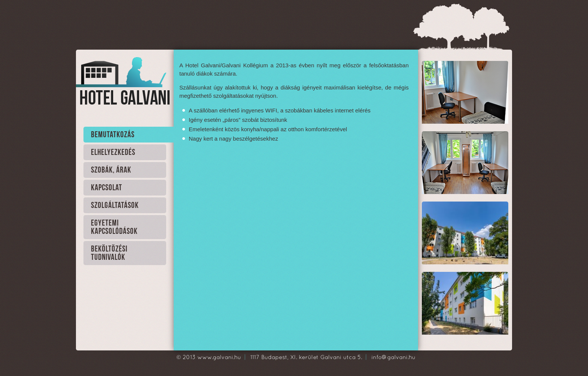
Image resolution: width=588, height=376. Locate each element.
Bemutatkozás (113, 135)
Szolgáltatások (115, 205)
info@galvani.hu (393, 357)
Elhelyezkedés (113, 152)
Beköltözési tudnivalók (109, 253)
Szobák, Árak (111, 170)
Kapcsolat (107, 188)
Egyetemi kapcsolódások (114, 227)
